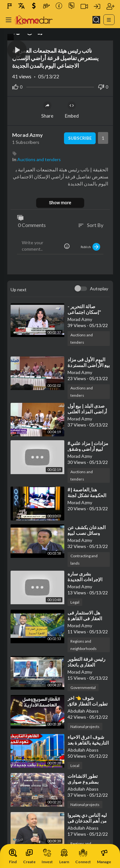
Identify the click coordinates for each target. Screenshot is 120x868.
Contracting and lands (84, 559)
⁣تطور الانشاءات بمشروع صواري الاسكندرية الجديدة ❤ (89, 782)
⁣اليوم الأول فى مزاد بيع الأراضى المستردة (89, 362)
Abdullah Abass (83, 711)
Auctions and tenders (39, 159)
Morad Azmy (28, 135)
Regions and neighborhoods (84, 645)
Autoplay (99, 289)
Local (75, 766)
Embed (72, 110)
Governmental (83, 688)
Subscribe (80, 138)
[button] (17, 50)
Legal (75, 602)
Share (47, 110)
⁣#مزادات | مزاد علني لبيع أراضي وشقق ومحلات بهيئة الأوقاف (88, 449)
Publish (90, 247)
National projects (85, 727)
